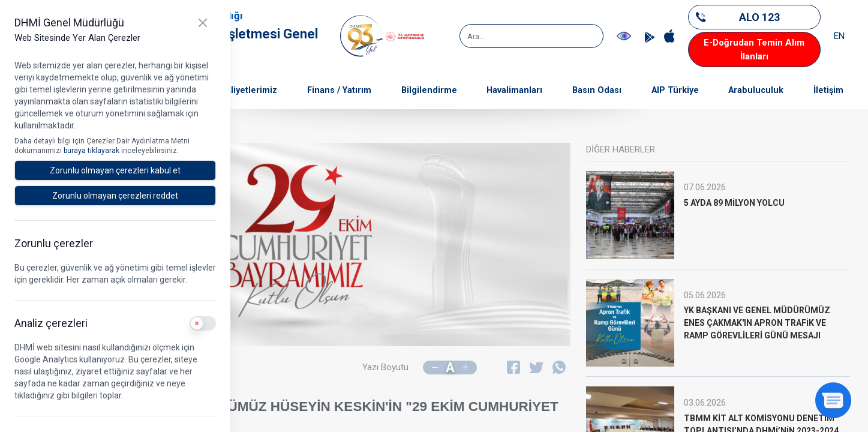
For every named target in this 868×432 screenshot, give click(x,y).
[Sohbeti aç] (833, 400)
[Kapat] (203, 23)
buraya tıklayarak (92, 151)
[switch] (203, 323)
